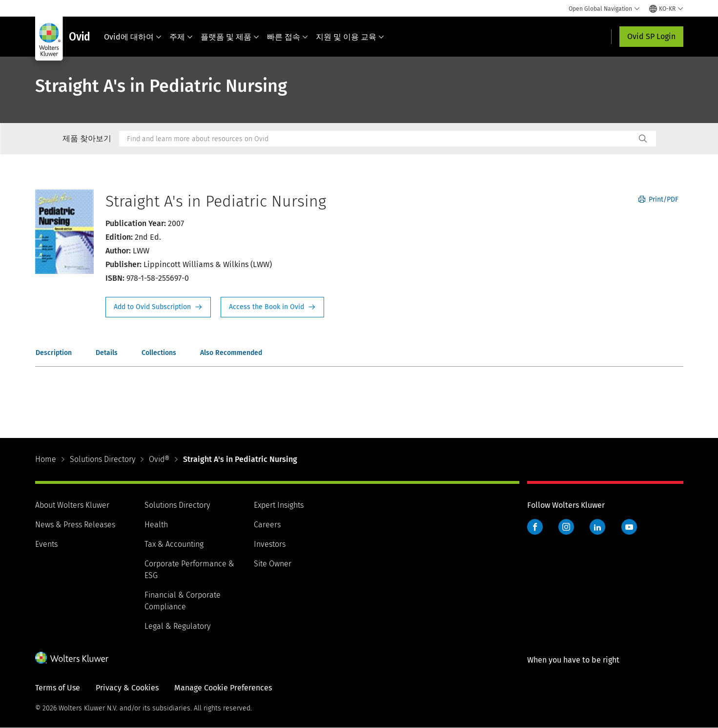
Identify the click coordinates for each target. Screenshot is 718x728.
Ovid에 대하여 (133, 37)
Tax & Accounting (174, 544)
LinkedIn (597, 527)
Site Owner (273, 564)
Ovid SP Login (651, 36)
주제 (181, 37)
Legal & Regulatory (177, 626)
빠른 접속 (287, 37)
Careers (267, 525)
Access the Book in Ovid (272, 307)
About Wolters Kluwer (72, 505)
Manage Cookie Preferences (223, 688)
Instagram (566, 527)
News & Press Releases (75, 525)
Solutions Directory (103, 459)
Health (156, 525)
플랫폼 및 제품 (230, 37)
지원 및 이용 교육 (350, 37)
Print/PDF (658, 199)
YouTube (629, 527)
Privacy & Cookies (127, 688)
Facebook (535, 527)
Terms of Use (58, 688)
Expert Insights (279, 505)
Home (46, 459)
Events (46, 544)
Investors (270, 544)
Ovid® (159, 459)
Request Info (158, 307)
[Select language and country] (666, 9)
